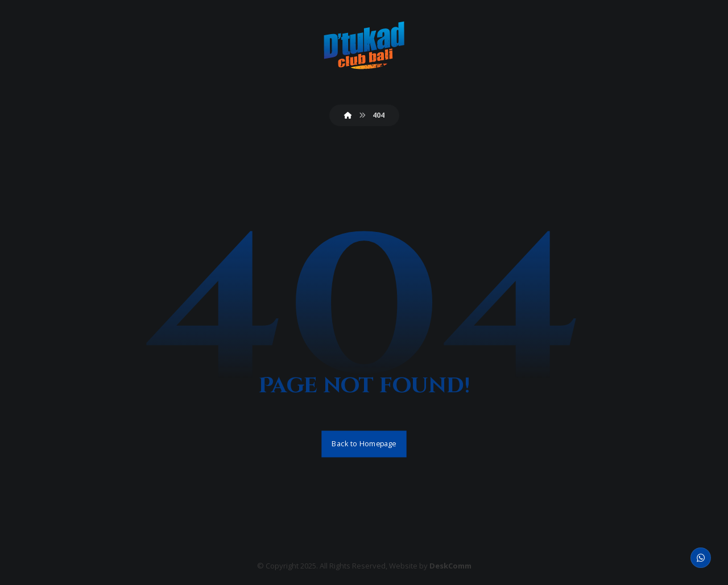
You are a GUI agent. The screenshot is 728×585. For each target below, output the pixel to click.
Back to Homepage (364, 444)
